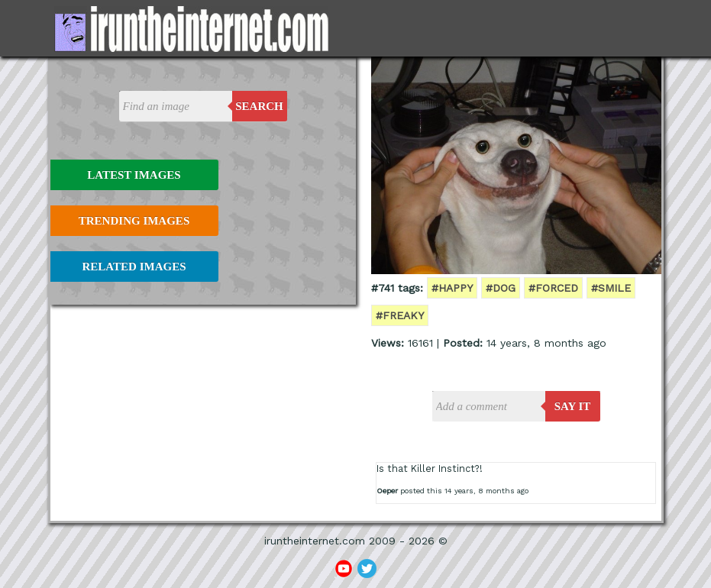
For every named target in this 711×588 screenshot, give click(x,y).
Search (259, 106)
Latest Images (134, 175)
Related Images (134, 267)
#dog (501, 288)
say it (573, 406)
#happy (452, 288)
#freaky (400, 315)
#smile (611, 288)
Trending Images (134, 221)
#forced (553, 288)
